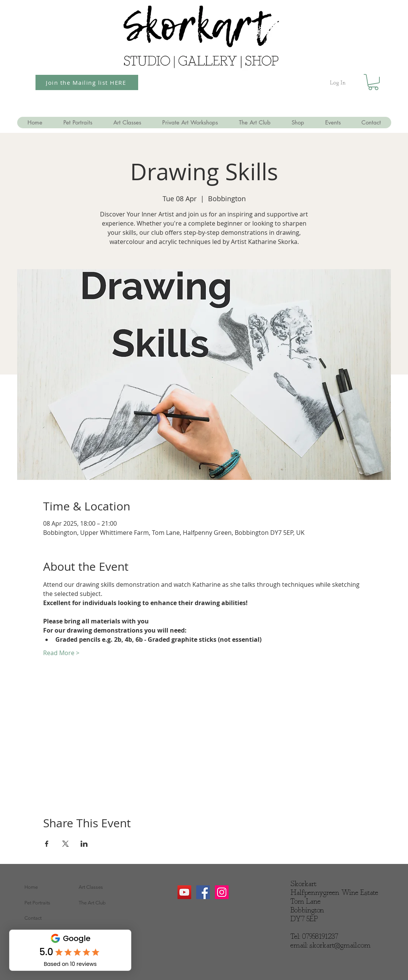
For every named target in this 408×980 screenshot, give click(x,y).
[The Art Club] (103, 903)
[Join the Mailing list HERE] (87, 82)
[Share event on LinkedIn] (84, 844)
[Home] (49, 887)
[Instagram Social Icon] (222, 892)
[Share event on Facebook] (47, 844)
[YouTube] (184, 892)
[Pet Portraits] (49, 903)
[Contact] (49, 918)
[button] (373, 82)
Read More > (61, 653)
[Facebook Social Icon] (203, 892)
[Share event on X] (65, 844)
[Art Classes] (103, 887)
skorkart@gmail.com (340, 946)
